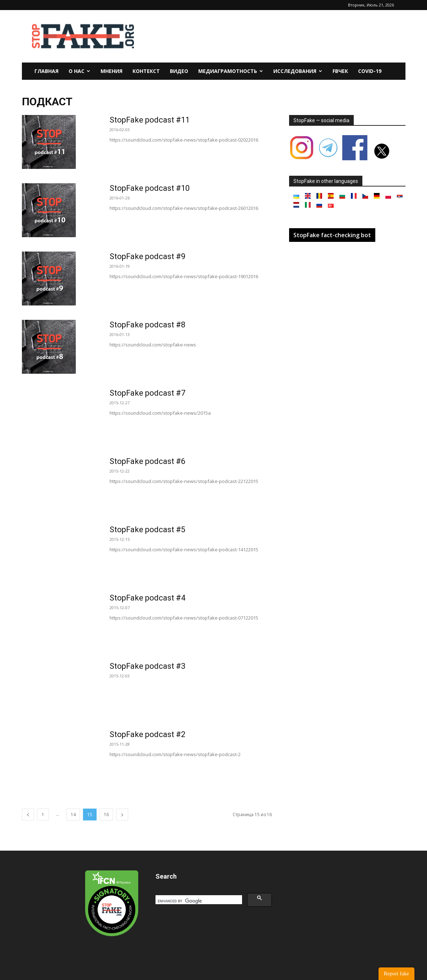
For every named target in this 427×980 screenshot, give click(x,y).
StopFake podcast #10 (150, 188)
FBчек (340, 71)
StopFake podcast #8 (147, 325)
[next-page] (122, 815)
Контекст (146, 71)
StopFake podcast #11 (150, 120)
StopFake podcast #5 (147, 530)
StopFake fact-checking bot (332, 235)
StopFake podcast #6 (147, 461)
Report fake (396, 974)
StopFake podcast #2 (147, 734)
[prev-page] (28, 815)
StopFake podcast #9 (147, 256)
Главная (47, 71)
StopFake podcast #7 (147, 393)
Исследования (298, 71)
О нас (79, 71)
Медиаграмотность (231, 71)
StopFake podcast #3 (147, 666)
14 (73, 815)
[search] (198, 901)
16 (106, 815)
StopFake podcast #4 (147, 598)
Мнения (112, 71)
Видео (179, 71)
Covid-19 (370, 71)
